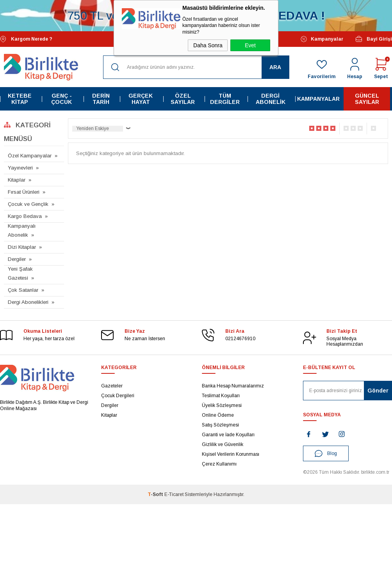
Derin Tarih (101, 98)
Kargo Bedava (25, 216)
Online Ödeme (218, 414)
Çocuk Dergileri (118, 395)
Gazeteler (112, 385)
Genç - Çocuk (62, 98)
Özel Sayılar (183, 98)
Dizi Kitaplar (22, 247)
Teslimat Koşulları (221, 395)
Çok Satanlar (23, 290)
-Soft (156, 494)
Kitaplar (17, 179)
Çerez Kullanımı (219, 463)
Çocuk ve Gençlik (28, 204)
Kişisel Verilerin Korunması (231, 453)
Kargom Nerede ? (26, 38)
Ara (275, 66)
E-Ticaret (174, 494)
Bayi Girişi (373, 39)
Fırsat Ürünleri (24, 192)
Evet (250, 45)
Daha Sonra (208, 45)
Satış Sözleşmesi (220, 424)
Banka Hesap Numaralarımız (233, 385)
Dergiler (17, 259)
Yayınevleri (20, 167)
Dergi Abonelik (271, 98)
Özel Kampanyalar (30, 155)
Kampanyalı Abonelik (22, 230)
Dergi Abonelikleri (28, 302)
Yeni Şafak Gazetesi (20, 273)
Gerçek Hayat (141, 98)
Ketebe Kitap (20, 98)
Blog (326, 453)
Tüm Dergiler (225, 98)
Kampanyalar (322, 39)
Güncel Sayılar (367, 98)
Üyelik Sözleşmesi (222, 405)
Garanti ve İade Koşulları (228, 434)
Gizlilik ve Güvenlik (223, 444)
